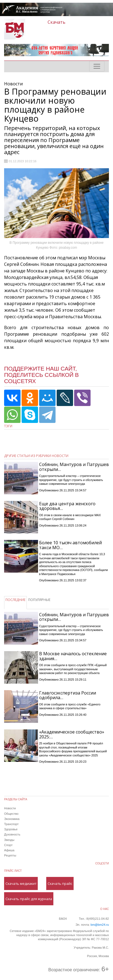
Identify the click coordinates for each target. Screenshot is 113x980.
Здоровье (11, 829)
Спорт (8, 845)
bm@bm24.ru (100, 925)
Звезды (9, 840)
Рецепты (10, 855)
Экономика (12, 819)
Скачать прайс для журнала (29, 899)
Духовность (12, 834)
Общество (11, 814)
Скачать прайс (60, 883)
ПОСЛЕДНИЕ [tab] (15, 600)
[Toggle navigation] (97, 66)
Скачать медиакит (21, 883)
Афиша (9, 850)
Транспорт (11, 824)
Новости (10, 808)
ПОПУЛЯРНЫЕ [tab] (39, 600)
